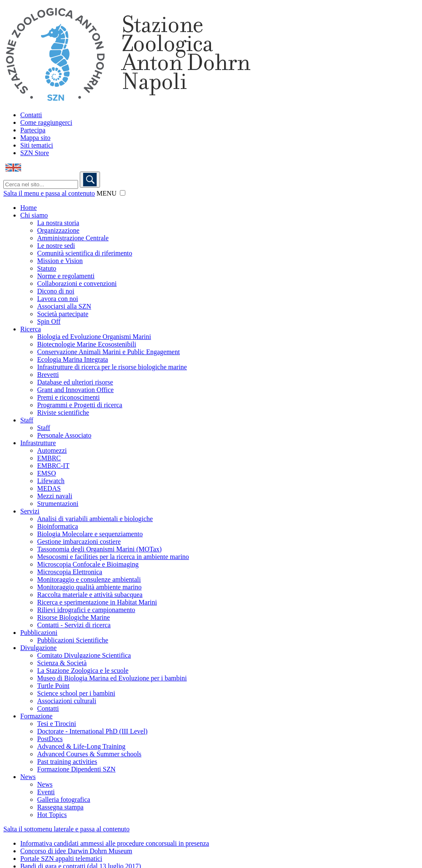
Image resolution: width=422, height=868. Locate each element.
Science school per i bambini (76, 693)
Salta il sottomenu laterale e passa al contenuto (66, 829)
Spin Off (49, 321)
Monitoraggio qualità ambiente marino (89, 587)
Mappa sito (35, 138)
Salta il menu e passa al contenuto (49, 193)
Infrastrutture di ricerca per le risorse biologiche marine (112, 367)
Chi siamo (34, 215)
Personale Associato (64, 435)
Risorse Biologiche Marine (73, 617)
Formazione (36, 716)
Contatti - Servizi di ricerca (74, 625)
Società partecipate (63, 314)
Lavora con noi (58, 299)
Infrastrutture (38, 443)
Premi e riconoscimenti (68, 397)
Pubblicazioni (39, 633)
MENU (107, 193)
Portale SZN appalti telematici (61, 859)
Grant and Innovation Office (75, 390)
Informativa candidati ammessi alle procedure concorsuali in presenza (115, 843)
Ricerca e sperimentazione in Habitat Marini (97, 602)
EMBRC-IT (53, 466)
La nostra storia (58, 223)
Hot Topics (52, 815)
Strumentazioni (58, 504)
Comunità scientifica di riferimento (85, 253)
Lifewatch (51, 481)
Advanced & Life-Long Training (81, 746)
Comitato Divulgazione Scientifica (84, 655)
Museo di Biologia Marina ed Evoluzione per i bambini (112, 678)
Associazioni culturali (67, 701)
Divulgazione (38, 648)
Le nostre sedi (56, 246)
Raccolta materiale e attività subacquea (90, 595)
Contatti (31, 115)
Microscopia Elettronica (70, 572)
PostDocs (50, 739)
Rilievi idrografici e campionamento (86, 610)
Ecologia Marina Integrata (73, 359)
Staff (27, 420)
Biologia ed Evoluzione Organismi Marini (94, 337)
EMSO (46, 473)
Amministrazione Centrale (73, 238)
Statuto (47, 268)
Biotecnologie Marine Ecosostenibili (87, 344)
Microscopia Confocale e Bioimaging (88, 564)
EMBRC (49, 458)
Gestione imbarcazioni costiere (79, 541)
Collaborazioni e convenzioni (77, 284)
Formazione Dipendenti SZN (76, 769)
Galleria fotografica (64, 799)
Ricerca (31, 329)
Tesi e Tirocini (57, 724)
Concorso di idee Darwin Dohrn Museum (76, 851)
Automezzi (52, 450)
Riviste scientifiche (63, 413)
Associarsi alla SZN (64, 306)
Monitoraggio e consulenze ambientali (89, 579)
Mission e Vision (60, 261)
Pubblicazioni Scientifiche (73, 640)
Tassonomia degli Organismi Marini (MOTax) (99, 549)
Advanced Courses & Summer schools (89, 754)
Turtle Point (53, 686)
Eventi (46, 792)
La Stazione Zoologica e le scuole (83, 670)
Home (28, 208)
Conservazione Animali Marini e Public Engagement (108, 352)
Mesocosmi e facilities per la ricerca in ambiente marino (113, 557)
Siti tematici (37, 145)
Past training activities (67, 762)
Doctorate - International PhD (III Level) (92, 731)
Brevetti (48, 375)
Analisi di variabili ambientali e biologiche (95, 519)
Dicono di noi (56, 291)
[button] (123, 193)
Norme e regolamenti (66, 276)
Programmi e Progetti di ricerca (80, 405)
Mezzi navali (55, 496)
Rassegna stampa (60, 807)
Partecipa (33, 130)
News (28, 777)
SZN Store (35, 153)
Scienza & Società (62, 663)
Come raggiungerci (46, 122)
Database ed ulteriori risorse (75, 382)
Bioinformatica (58, 526)
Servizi (30, 511)
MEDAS (49, 488)
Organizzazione (58, 230)
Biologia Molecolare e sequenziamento (90, 534)
